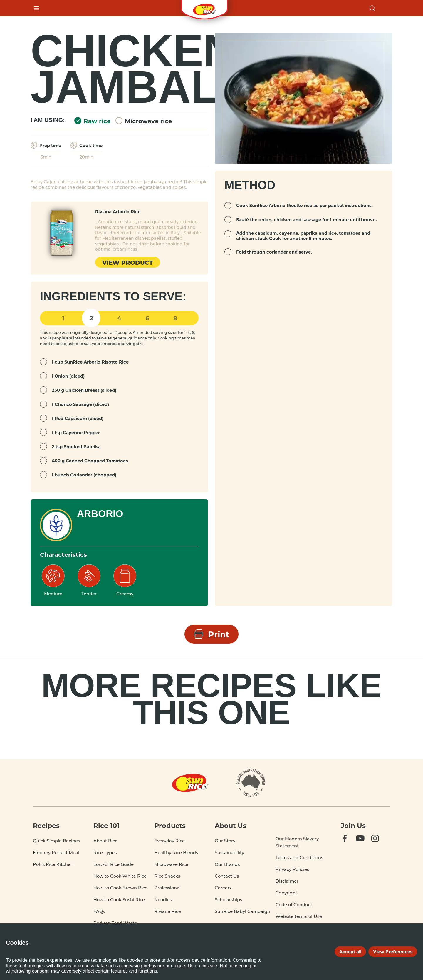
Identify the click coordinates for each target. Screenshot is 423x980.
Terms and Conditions (299, 857)
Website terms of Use (299, 916)
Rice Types (105, 852)
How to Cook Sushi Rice (119, 900)
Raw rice (93, 121)
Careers (223, 888)
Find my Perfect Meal (56, 852)
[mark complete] (43, 362)
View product (128, 262)
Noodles (163, 900)
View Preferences (393, 951)
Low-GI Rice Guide (114, 864)
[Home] (190, 783)
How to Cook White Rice (120, 876)
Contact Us (227, 876)
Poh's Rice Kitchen (53, 864)
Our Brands (227, 864)
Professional (167, 888)
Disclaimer (287, 881)
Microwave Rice (171, 864)
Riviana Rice (168, 911)
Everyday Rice (169, 841)
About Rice (105, 841)
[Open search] (372, 8)
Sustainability (229, 852)
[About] (251, 783)
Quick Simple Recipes (56, 841)
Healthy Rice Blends (176, 852)
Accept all (350, 951)
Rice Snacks (167, 876)
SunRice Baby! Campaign (242, 911)
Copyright (286, 893)
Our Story (225, 841)
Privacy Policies (292, 869)
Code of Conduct (294, 905)
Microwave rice (144, 121)
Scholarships (228, 900)
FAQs (99, 911)
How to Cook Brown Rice (120, 888)
